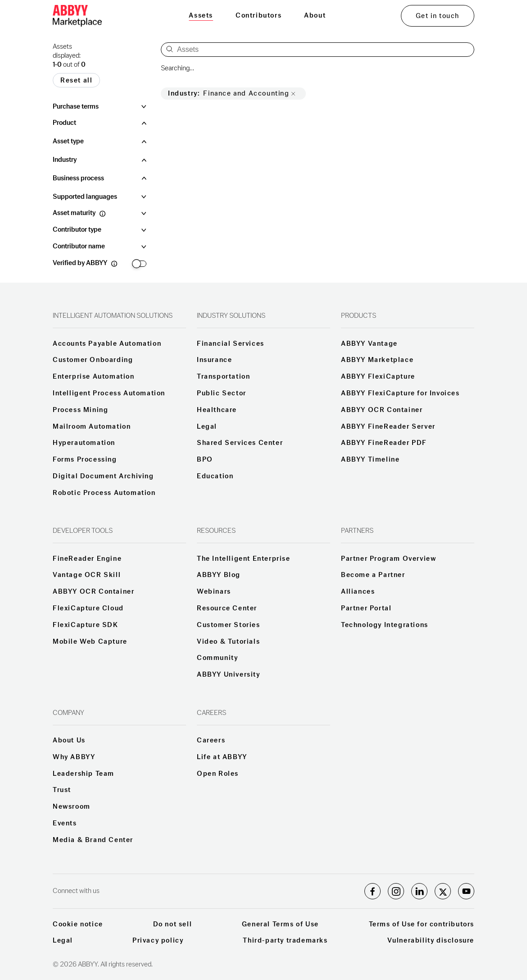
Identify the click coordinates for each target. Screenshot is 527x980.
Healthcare (217, 410)
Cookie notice (78, 925)
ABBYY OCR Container (382, 410)
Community (217, 658)
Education (215, 476)
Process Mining (80, 410)
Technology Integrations (385, 625)
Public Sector (222, 394)
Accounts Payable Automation (107, 344)
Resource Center (227, 609)
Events (65, 824)
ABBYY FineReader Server (388, 427)
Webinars (214, 592)
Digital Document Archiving (103, 476)
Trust (62, 790)
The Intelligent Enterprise (244, 559)
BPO (205, 460)
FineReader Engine (87, 559)
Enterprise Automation (94, 377)
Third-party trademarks (285, 941)
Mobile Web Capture (90, 642)
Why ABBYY (74, 757)
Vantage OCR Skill (87, 575)
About (315, 16)
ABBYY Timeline (370, 460)
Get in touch (438, 16)
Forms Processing (85, 460)
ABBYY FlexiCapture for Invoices (400, 394)
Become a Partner (373, 575)
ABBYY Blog (219, 575)
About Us (69, 741)
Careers (211, 741)
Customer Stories (229, 625)
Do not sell (173, 925)
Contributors (259, 16)
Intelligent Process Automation (109, 394)
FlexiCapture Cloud (88, 609)
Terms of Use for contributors (422, 925)
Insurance (214, 360)
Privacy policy (158, 941)
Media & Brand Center (93, 840)
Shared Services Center (240, 443)
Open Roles (218, 774)
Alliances (358, 592)
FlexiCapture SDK (86, 625)
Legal (207, 427)
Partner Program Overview (388, 559)
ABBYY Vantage (369, 344)
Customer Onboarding (93, 360)
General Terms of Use (280, 925)
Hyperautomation (84, 443)
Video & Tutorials (228, 642)
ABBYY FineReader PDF (384, 443)
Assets (201, 16)
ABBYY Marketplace (377, 360)
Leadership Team (84, 774)
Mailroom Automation (92, 427)
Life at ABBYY (222, 757)
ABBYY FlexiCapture (378, 377)
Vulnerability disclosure (431, 941)
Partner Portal (366, 609)
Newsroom (72, 807)
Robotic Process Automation (104, 493)
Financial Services (231, 344)
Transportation (223, 377)
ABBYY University (229, 675)
